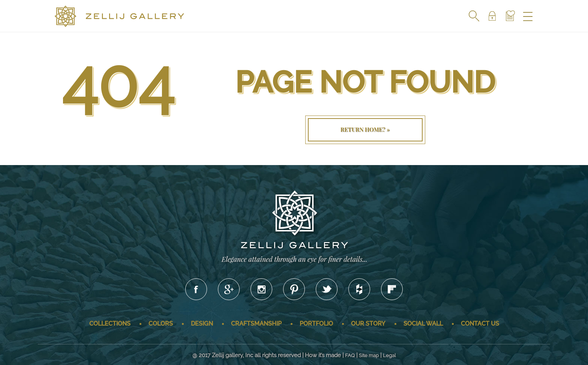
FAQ (350, 355)
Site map (369, 355)
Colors (161, 324)
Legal (389, 355)
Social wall (423, 324)
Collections (110, 324)
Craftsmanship (256, 324)
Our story (368, 324)
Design (202, 324)
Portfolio (316, 324)
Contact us (480, 324)
